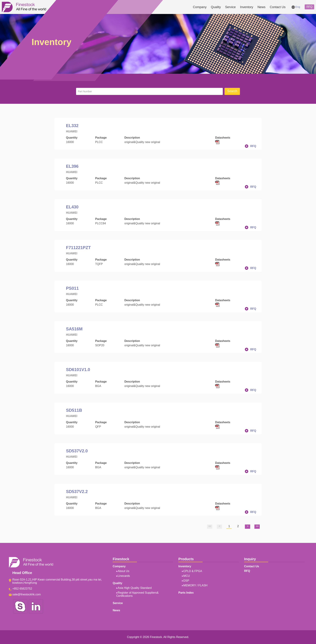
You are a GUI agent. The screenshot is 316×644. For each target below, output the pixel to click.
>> (257, 526)
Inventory (247, 7)
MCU (186, 576)
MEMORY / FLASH (195, 585)
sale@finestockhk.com (27, 594)
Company (200, 7)
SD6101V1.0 (78, 370)
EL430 (72, 207)
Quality (216, 7)
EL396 (72, 166)
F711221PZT (78, 248)
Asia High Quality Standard (135, 588)
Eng (296, 7)
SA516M (74, 329)
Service (230, 7)
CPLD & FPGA (193, 571)
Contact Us (278, 7)
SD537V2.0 (77, 451)
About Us (123, 571)
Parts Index (186, 593)
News (261, 7)
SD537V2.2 (77, 492)
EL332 (72, 126)
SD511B (74, 410)
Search (232, 91)
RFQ (309, 7)
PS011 (72, 288)
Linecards (124, 576)
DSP (186, 581)
